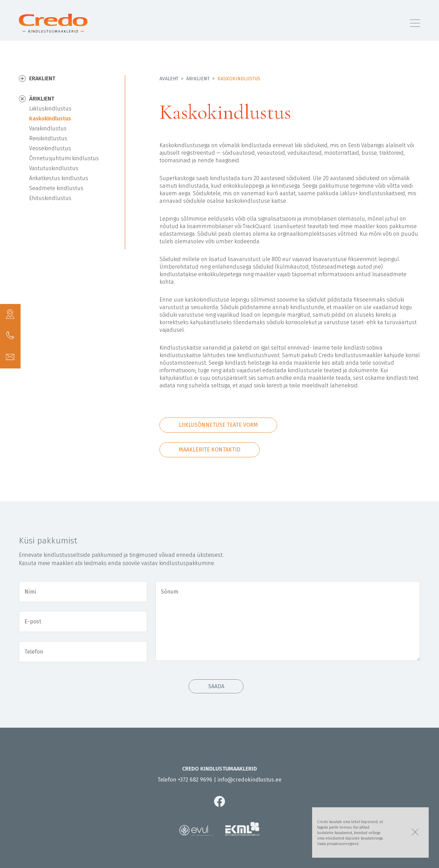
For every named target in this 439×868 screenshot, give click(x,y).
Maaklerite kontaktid (210, 450)
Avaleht (169, 79)
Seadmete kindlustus (56, 188)
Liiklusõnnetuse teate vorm (218, 425)
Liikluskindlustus (50, 109)
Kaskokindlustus (50, 119)
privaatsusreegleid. (343, 844)
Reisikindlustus (48, 138)
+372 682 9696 (195, 780)
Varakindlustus (48, 128)
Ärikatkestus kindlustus (59, 178)
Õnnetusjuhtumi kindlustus (64, 158)
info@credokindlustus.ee (250, 780)
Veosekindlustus (50, 148)
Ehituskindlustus (50, 198)
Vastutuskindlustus (54, 168)
